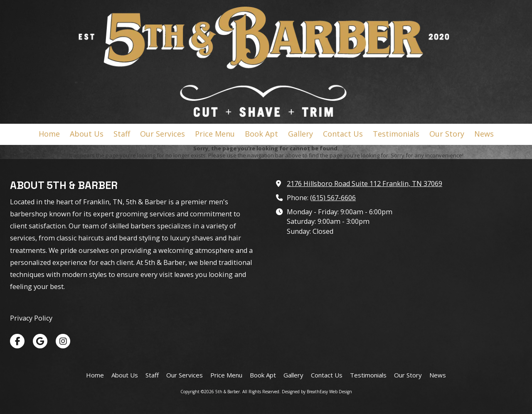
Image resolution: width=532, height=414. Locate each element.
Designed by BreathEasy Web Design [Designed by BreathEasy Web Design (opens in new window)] (317, 392)
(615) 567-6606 (333, 198)
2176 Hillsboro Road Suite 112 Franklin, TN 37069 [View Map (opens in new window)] (365, 184)
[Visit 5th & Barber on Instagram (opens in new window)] (63, 341)
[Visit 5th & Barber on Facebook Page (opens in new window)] (17, 341)
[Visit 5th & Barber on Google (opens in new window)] (40, 341)
